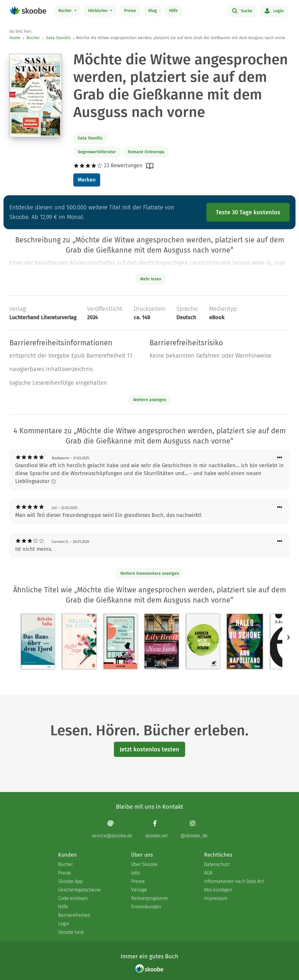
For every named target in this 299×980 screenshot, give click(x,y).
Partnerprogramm (149, 898)
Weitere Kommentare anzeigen (150, 573)
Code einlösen (73, 898)
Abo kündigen (218, 890)
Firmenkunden (146, 907)
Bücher (66, 11)
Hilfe (173, 11)
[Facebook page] (156, 829)
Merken (87, 180)
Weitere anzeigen (150, 400)
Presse (138, 881)
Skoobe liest (71, 932)
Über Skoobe (144, 864)
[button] (288, 637)
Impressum (216, 898)
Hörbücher (99, 11)
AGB (208, 873)
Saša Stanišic (58, 38)
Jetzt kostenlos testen (149, 749)
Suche (242, 11)
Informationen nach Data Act (234, 881)
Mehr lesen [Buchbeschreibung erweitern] (151, 279)
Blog (153, 11)
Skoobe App (70, 881)
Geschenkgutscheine (79, 890)
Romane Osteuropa (146, 152)
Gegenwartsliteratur (97, 152)
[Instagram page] (194, 829)
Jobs (135, 873)
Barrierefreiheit (74, 915)
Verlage (139, 890)
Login (274, 11)
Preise (130, 11)
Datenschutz (217, 864)
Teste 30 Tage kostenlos (248, 212)
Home (15, 38)
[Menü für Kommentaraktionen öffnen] (280, 458)
